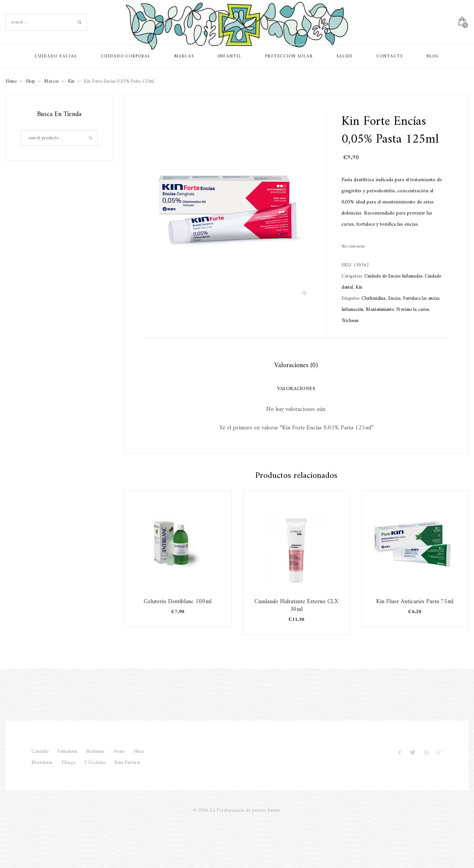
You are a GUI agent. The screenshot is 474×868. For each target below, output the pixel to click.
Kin (359, 287)
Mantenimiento (380, 310)
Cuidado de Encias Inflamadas (393, 276)
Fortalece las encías (421, 298)
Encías (394, 298)
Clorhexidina (373, 298)
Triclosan (350, 321)
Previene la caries (413, 310)
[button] (304, 293)
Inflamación (352, 310)
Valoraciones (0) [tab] (296, 365)
